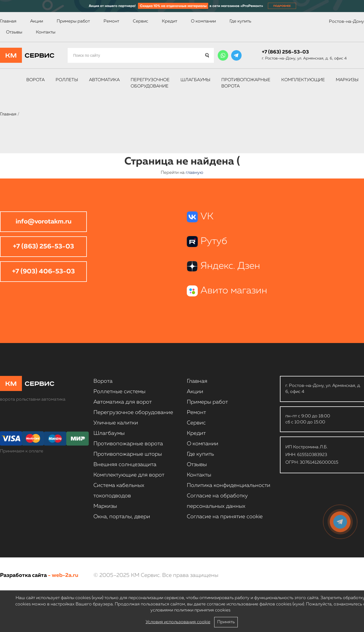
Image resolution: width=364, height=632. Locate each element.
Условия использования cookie (178, 622)
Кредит (170, 21)
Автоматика (104, 80)
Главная (8, 21)
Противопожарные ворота (246, 83)
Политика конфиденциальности (229, 485)
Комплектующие (303, 80)
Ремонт (111, 21)
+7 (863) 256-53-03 (285, 52)
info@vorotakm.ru (44, 222)
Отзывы (14, 32)
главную (194, 173)
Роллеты (67, 80)
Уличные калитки (116, 423)
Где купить (240, 21)
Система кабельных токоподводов (119, 491)
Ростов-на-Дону (346, 22)
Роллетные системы (119, 392)
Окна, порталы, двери (122, 517)
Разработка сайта (23, 575)
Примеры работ (73, 21)
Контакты (46, 32)
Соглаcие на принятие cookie (225, 517)
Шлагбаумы (195, 80)
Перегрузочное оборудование (150, 83)
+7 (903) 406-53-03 (43, 271)
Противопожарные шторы (128, 454)
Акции (37, 21)
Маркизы (347, 80)
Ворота (35, 80)
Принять (226, 622)
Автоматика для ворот (123, 402)
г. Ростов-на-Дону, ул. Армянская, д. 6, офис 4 (304, 58)
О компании (203, 21)
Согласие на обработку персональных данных (217, 501)
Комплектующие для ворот (129, 475)
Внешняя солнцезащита (125, 464)
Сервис (141, 21)
